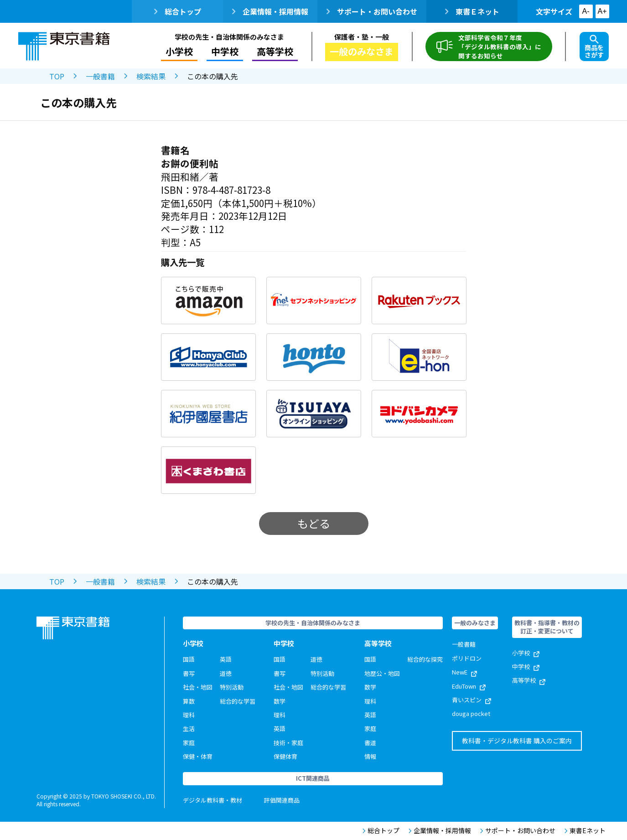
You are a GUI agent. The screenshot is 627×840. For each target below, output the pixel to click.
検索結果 (151, 76)
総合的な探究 (425, 659)
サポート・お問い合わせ (372, 11)
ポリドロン (467, 658)
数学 (280, 701)
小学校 (179, 51)
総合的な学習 (238, 701)
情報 (370, 756)
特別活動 (232, 687)
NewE (464, 672)
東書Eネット (585, 831)
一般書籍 (100, 76)
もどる (314, 523)
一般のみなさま (362, 51)
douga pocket (471, 713)
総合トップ (178, 11)
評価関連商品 (282, 800)
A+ (602, 11)
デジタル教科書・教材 (212, 800)
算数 (189, 701)
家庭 (189, 743)
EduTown (469, 686)
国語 (189, 659)
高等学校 (275, 51)
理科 (189, 715)
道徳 (226, 673)
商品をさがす (594, 47)
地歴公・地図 (382, 673)
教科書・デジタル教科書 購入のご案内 (517, 741)
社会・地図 (198, 687)
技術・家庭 (288, 743)
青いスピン (472, 700)
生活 (189, 729)
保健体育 (285, 756)
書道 (370, 743)
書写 (189, 673)
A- (586, 11)
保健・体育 (198, 756)
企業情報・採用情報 (270, 11)
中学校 (225, 51)
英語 (226, 659)
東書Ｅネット (472, 11)
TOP (57, 76)
